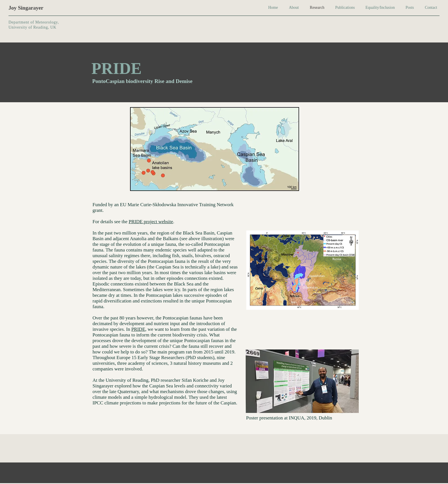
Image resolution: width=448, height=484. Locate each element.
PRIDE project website (151, 222)
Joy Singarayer (26, 8)
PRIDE (138, 329)
